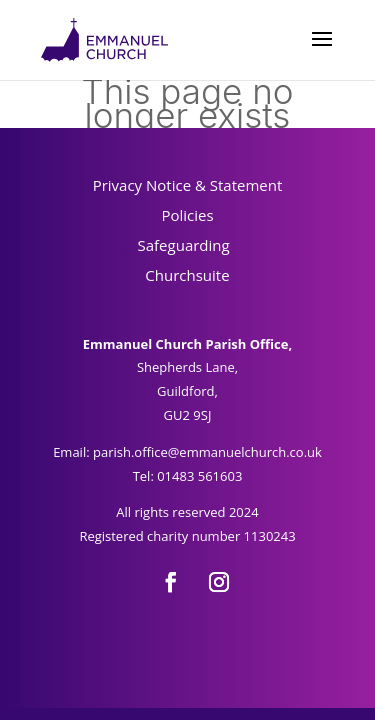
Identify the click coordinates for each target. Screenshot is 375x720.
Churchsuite (187, 275)
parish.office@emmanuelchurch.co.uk (207, 452)
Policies (187, 215)
